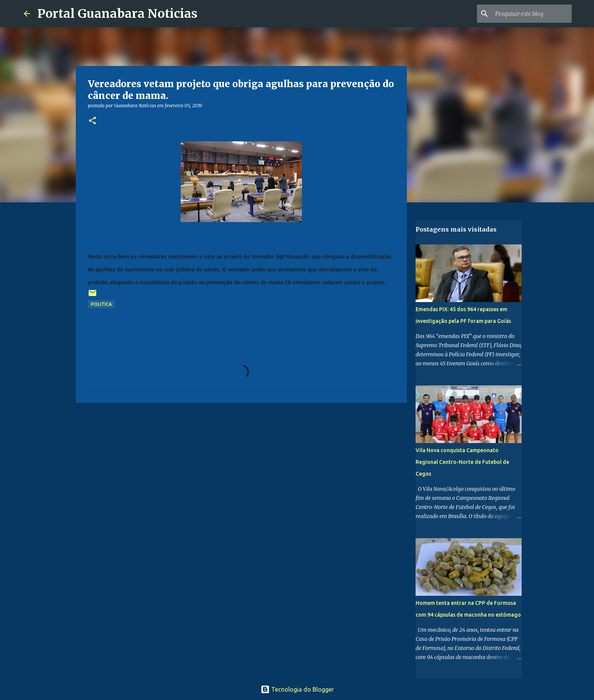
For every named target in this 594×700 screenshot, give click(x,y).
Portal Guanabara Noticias (117, 14)
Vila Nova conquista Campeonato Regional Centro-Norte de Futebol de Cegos (462, 462)
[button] (92, 121)
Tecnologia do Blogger (297, 689)
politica (101, 304)
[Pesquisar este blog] (532, 14)
